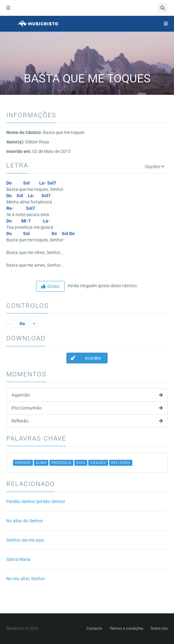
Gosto (50, 286)
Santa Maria (18, 559)
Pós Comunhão (87, 408)
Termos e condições (126, 629)
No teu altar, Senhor (26, 579)
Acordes (84, 358)
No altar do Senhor (25, 521)
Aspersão (87, 395)
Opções (155, 167)
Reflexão (87, 421)
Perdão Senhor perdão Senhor (36, 501)
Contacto (94, 629)
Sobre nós (159, 629)
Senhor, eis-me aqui (25, 540)
